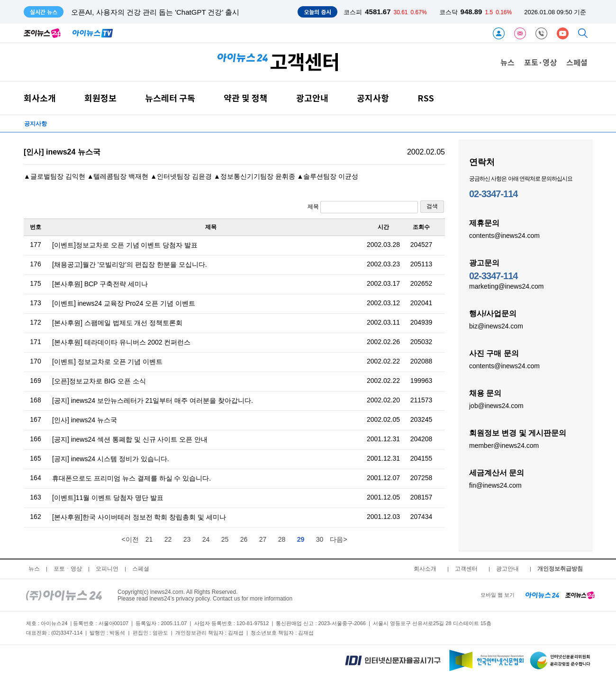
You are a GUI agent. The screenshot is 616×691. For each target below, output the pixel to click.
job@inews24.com (496, 405)
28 (282, 539)
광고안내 (312, 98)
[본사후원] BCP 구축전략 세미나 (100, 284)
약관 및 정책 (246, 98)
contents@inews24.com (504, 235)
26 (244, 539)
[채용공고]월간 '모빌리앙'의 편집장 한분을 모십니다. (130, 264)
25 (225, 539)
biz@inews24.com (496, 326)
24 (206, 539)
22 (168, 539)
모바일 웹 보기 (498, 595)
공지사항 (373, 98)
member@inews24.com (504, 445)
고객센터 (466, 569)
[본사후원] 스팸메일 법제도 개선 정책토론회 (117, 323)
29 (301, 539)
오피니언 (107, 569)
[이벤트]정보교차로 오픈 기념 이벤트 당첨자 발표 (125, 245)
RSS (426, 98)
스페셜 (577, 62)
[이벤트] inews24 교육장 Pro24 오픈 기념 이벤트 (124, 303)
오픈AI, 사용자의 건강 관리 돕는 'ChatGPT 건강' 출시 (155, 12)
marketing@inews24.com (506, 286)
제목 (363, 207)
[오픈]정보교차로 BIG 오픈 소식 (99, 381)
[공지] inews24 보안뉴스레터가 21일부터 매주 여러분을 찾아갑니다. (153, 400)
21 (149, 539)
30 (320, 539)
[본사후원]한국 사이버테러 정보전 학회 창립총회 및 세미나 (139, 517)
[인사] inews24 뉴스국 (85, 420)
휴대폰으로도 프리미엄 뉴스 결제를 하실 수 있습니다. (131, 478)
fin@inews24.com (495, 485)
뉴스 (507, 62)
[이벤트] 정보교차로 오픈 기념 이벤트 (107, 362)
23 (187, 539)
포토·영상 (540, 62)
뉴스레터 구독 (170, 98)
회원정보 (100, 98)
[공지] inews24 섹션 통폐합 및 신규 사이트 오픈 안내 (130, 439)
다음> (338, 539)
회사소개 (40, 98)
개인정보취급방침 (560, 569)
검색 (432, 206)
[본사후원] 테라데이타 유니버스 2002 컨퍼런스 (121, 342)
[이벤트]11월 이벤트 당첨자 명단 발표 (108, 498)
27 (263, 539)
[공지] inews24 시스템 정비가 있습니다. (111, 459)
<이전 (130, 539)
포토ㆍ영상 (68, 569)
